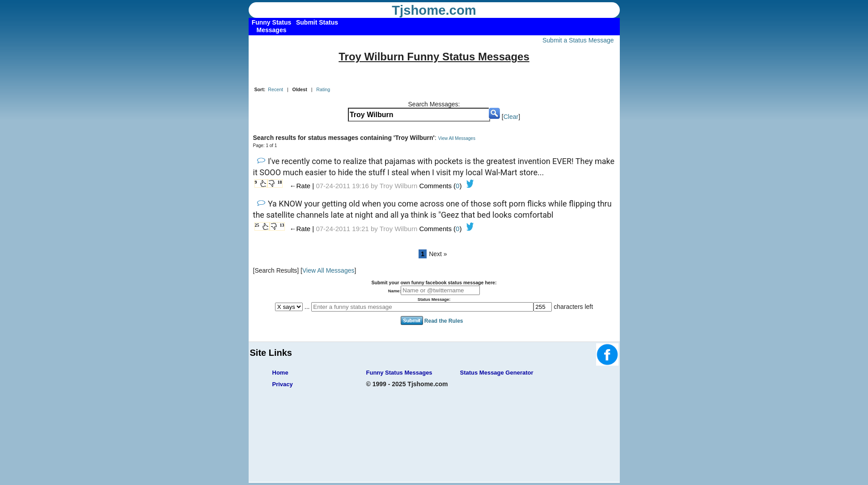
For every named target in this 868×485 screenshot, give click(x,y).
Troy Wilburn (398, 186)
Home (280, 373)
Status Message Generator (497, 373)
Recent (275, 89)
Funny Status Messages (399, 373)
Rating (323, 89)
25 (257, 225)
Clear (511, 117)
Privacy (283, 384)
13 (282, 225)
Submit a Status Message (578, 40)
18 (280, 182)
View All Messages (457, 138)
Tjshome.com (434, 10)
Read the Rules (444, 321)
